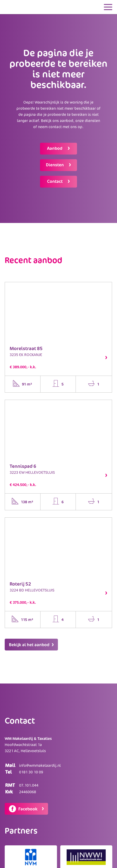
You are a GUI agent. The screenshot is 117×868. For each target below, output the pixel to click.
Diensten (55, 165)
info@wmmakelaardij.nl (40, 765)
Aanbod (55, 148)
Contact (55, 181)
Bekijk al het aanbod (31, 645)
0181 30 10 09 (31, 772)
